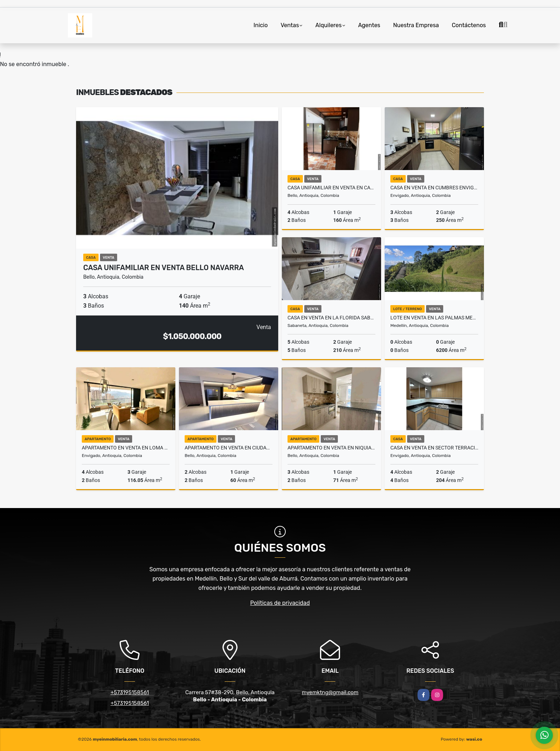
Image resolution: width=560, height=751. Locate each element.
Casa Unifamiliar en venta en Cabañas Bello (331, 188)
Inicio (261, 25)
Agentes (369, 25)
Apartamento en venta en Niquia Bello (331, 448)
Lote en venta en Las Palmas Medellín (434, 318)
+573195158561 (130, 692)
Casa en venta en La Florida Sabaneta (331, 318)
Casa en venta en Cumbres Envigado (434, 188)
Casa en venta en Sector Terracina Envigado (434, 448)
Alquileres (329, 25)
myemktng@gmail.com (330, 692)
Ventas (290, 25)
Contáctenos (469, 25)
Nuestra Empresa (416, 25)
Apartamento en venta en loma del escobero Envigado (126, 448)
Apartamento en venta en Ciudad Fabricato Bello (229, 448)
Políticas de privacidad (280, 603)
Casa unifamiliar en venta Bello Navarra (164, 268)
